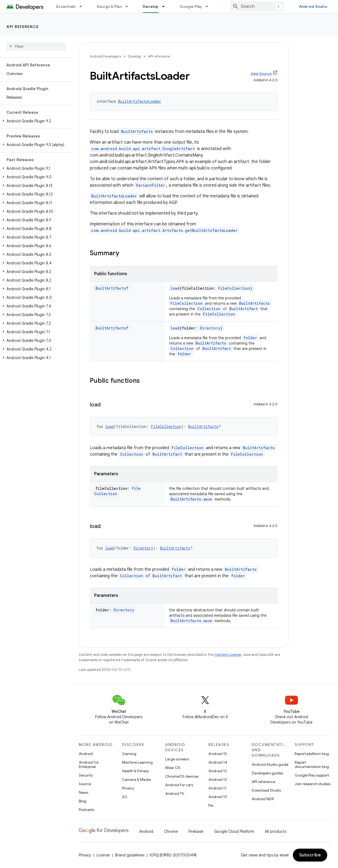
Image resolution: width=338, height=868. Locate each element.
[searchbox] (36, 47)
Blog (83, 801)
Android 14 (218, 762)
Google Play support (312, 775)
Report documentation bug (312, 764)
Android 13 (218, 771)
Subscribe (310, 855)
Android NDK (263, 799)
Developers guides (267, 773)
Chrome (171, 831)
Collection (209, 309)
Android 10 (218, 797)
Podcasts (86, 810)
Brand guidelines (130, 855)
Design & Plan (109, 6)
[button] (35, 121)
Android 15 (218, 754)
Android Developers (105, 56)
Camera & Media (136, 780)
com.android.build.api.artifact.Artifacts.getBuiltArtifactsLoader (164, 230)
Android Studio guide (270, 764)
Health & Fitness (135, 771)
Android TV (175, 793)
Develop (134, 56)
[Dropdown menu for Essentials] (83, 6)
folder (250, 338)
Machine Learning (137, 762)
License (103, 855)
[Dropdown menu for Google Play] (209, 6)
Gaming (129, 754)
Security (86, 775)
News (83, 792)
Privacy (128, 788)
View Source (261, 74)
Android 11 (217, 788)
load (175, 288)
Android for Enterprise (89, 764)
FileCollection (234, 288)
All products (276, 831)
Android (86, 754)
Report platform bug (312, 754)
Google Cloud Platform (234, 831)
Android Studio (313, 6)
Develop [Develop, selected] (151, 6)
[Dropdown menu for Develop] (166, 6)
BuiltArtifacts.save (191, 499)
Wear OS (173, 768)
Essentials (66, 6)
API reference (23, 27)
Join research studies (313, 784)
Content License (228, 655)
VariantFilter (150, 185)
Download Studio (266, 790)
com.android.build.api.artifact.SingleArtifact (143, 149)
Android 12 (218, 780)
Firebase (196, 831)
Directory (210, 328)
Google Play (191, 6)
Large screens (177, 759)
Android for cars (179, 785)
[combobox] (257, 6)
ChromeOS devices (182, 776)
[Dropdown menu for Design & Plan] (129, 6)
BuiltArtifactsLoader (140, 101)
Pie (211, 805)
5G (125, 797)
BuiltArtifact (244, 309)
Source (85, 784)
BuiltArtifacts (137, 131)
